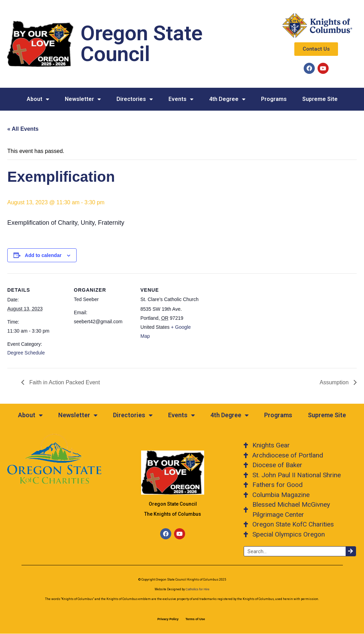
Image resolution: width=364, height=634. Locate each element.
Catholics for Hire (197, 589)
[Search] (351, 551)
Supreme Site (320, 99)
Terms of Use (195, 619)
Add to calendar (43, 255)
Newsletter (83, 99)
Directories (135, 99)
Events (181, 99)
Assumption (335, 382)
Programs (274, 99)
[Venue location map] (244, 321)
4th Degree (227, 99)
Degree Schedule (26, 353)
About (38, 99)
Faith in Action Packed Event (64, 382)
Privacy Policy (168, 619)
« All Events (23, 129)
